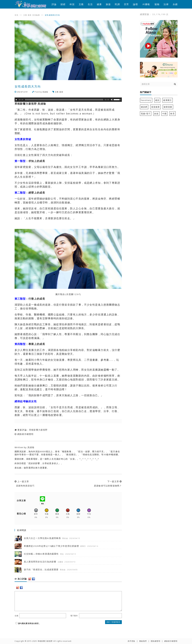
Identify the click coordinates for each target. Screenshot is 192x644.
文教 (81, 4)
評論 (54, 4)
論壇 (135, 4)
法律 (166, 4)
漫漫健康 (155, 107)
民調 (117, 4)
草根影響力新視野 (38, 430)
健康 (99, 4)
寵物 (157, 4)
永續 (175, 4)
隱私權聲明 (156, 641)
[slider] (64, 100)
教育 (172, 114)
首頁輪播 (36, 15)
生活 (90, 4)
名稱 (16, 616)
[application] (68, 100)
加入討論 (21, 579)
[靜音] (112, 100)
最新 (30, 15)
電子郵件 (74, 616)
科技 (72, 4)
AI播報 (146, 4)
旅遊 (108, 4)
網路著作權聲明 (25, 434)
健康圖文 (167, 100)
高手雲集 (131, 641)
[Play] (16, 100)
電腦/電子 (146, 114)
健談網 (144, 107)
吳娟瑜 (45, 92)
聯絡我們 (143, 641)
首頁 (16, 15)
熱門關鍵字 (146, 92)
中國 (164, 114)
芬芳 (126, 4)
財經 (63, 4)
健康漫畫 (168, 107)
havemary (146, 100)
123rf (77, 294)
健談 (157, 100)
